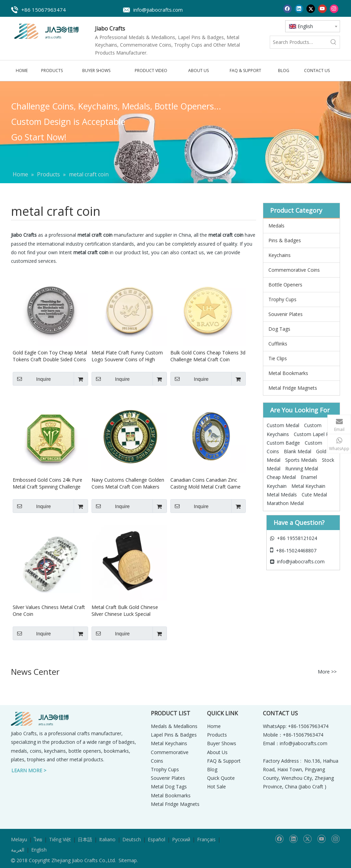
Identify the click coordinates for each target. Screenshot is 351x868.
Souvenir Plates (286, 314)
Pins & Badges (285, 240)
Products (217, 735)
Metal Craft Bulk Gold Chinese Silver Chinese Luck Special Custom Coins (125, 611)
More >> (327, 672)
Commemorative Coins (294, 270)
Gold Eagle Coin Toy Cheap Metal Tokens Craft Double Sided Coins (50, 356)
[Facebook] (287, 8)
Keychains (280, 255)
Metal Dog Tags (169, 787)
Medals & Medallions (174, 726)
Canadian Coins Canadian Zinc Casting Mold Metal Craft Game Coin (205, 483)
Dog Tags (279, 329)
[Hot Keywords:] (334, 42)
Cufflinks (278, 344)
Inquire (32, 379)
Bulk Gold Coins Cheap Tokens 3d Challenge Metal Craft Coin (208, 356)
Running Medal (302, 468)
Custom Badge (283, 443)
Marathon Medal (285, 503)
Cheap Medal (281, 477)
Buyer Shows (222, 743)
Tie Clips (278, 358)
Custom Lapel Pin (313, 434)
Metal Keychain (308, 486)
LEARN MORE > (29, 770)
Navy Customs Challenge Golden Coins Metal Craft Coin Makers (128, 483)
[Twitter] (311, 8)
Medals (276, 226)
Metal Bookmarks (288, 373)
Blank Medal (298, 451)
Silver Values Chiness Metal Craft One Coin (49, 611)
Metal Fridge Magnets (293, 388)
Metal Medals (282, 495)
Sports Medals (301, 460)
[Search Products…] (299, 42)
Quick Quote (221, 778)
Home (214, 726)
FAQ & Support (224, 761)
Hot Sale (216, 787)
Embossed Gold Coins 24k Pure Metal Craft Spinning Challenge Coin (47, 483)
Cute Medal (314, 495)
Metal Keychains (169, 743)
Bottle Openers (285, 285)
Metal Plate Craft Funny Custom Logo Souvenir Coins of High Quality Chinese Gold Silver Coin (127, 356)
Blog (212, 769)
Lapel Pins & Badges (174, 735)
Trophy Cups (282, 299)
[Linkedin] (299, 8)
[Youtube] (322, 8)
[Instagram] (334, 8)
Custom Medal (283, 425)
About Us (217, 752)
